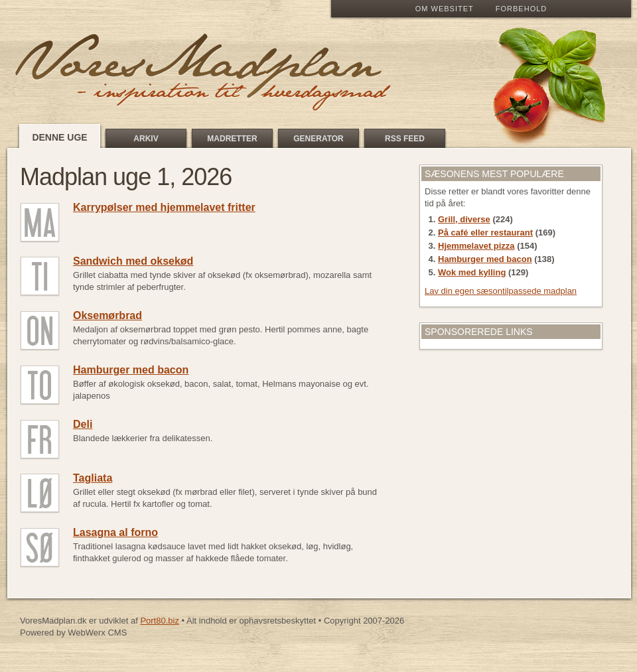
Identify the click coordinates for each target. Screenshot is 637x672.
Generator (318, 139)
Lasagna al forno (115, 532)
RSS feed (405, 139)
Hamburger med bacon (131, 370)
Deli (83, 424)
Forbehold (521, 9)
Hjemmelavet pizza (476, 246)
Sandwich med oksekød (133, 261)
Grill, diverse (464, 219)
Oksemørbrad (107, 315)
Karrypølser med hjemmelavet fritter (164, 207)
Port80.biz (160, 621)
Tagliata (93, 478)
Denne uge (59, 137)
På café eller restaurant (485, 233)
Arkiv (146, 139)
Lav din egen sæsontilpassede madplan (501, 291)
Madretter (232, 139)
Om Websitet (445, 9)
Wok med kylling (472, 272)
